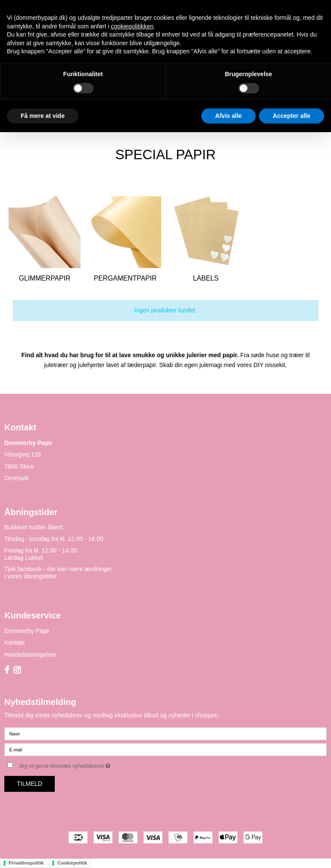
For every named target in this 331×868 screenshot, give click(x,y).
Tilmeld (30, 784)
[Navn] (165, 733)
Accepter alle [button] (292, 116)
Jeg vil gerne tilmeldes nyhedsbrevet (86, 764)
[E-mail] (165, 749)
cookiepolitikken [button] (132, 26)
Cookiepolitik (72, 863)
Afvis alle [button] (228, 116)
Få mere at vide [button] (43, 116)
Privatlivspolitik (26, 863)
